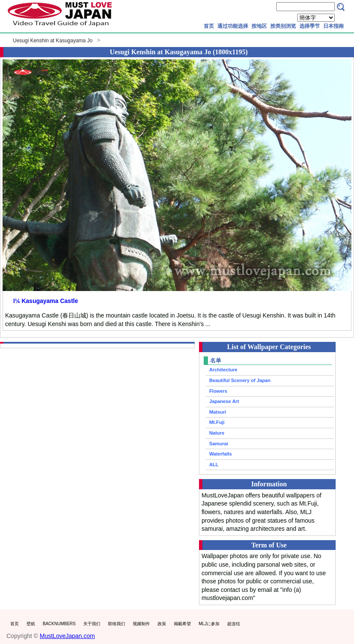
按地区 (259, 26)
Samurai (219, 444)
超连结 (234, 624)
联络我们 (117, 624)
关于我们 (92, 624)
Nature (217, 433)
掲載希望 (182, 624)
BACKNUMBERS (59, 624)
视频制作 (141, 624)
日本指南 (334, 26)
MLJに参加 (209, 624)
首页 (209, 26)
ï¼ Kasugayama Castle (46, 301)
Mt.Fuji (217, 422)
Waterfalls (221, 454)
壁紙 (31, 624)
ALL (214, 465)
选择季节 (310, 26)
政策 (162, 624)
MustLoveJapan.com (67, 636)
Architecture (223, 370)
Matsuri (218, 412)
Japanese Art (224, 401)
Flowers (218, 391)
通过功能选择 (233, 26)
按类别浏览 (283, 26)
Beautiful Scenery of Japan (240, 380)
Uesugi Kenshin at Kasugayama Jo (53, 41)
